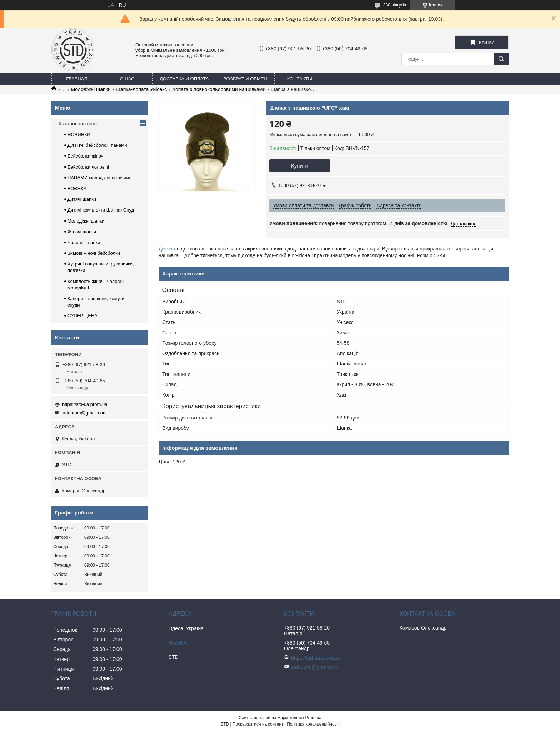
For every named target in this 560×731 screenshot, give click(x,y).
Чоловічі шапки (84, 242)
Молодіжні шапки (91, 89)
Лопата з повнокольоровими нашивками (219, 89)
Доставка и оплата (184, 79)
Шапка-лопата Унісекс (141, 89)
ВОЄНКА (77, 188)
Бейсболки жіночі (86, 156)
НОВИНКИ (79, 135)
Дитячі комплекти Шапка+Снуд (101, 210)
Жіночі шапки (82, 232)
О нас (127, 79)
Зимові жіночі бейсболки (94, 253)
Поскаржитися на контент (258, 724)
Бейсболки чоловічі (88, 167)
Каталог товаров (78, 124)
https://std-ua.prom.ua (85, 404)
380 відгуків (395, 5)
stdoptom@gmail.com (84, 413)
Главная (77, 79)
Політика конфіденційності (313, 724)
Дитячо (167, 249)
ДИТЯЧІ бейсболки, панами (97, 145)
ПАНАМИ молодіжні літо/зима (100, 178)
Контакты (300, 79)
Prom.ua (313, 718)
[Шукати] (501, 59)
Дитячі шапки (82, 199)
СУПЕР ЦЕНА (82, 316)
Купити (300, 166)
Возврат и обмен (245, 79)
